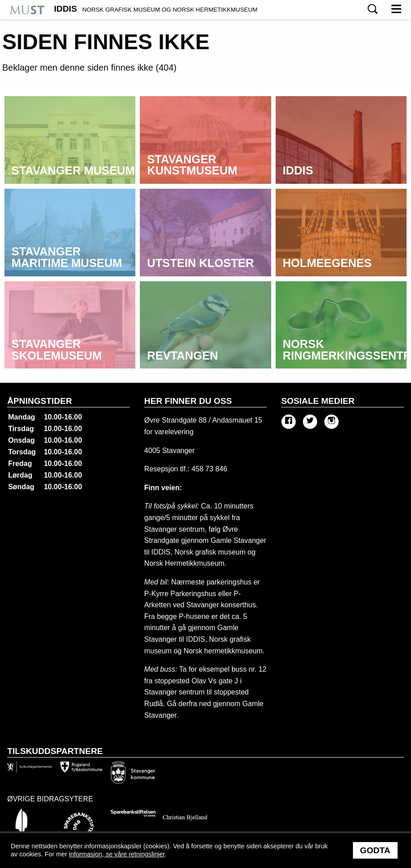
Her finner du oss (188, 401)
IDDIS (156, 9)
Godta (375, 850)
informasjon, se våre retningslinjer (117, 854)
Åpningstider (40, 401)
